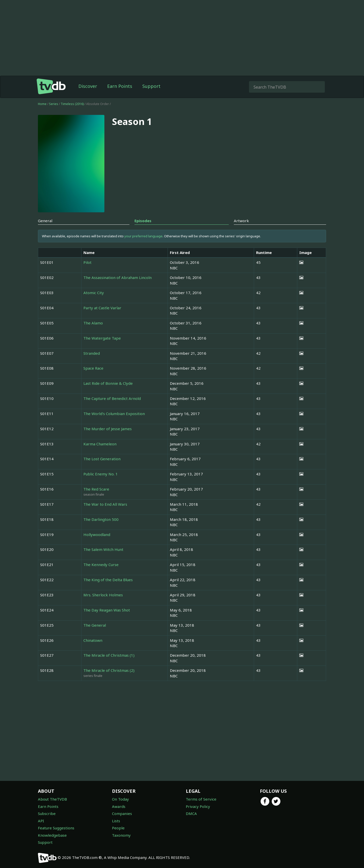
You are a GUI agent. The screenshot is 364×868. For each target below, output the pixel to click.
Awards (119, 806)
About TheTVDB (52, 799)
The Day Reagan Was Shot (107, 610)
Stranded (92, 353)
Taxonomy (121, 835)
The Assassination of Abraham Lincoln (118, 277)
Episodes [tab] (143, 221)
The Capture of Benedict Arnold (112, 398)
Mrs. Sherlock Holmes (103, 595)
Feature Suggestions (56, 828)
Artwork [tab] (241, 221)
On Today (120, 799)
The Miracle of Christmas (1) (109, 655)
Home (42, 104)
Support (151, 86)
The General (95, 625)
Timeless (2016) (73, 104)
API (41, 821)
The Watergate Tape (102, 338)
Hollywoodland (97, 534)
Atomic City (94, 293)
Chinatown (93, 640)
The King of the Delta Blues (108, 580)
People (118, 828)
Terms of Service (201, 799)
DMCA (191, 813)
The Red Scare (96, 489)
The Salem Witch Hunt (103, 549)
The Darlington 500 (101, 519)
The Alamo (93, 323)
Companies (122, 813)
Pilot (87, 262)
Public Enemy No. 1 (101, 474)
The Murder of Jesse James (108, 429)
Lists (116, 821)
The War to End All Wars (105, 504)
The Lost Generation (102, 459)
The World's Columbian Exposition (114, 414)
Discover (88, 86)
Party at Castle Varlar (102, 308)
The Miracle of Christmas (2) (109, 670)
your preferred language (143, 236)
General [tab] (45, 221)
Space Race (93, 368)
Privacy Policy (198, 806)
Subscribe (47, 813)
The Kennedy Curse (101, 565)
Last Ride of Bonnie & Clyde (108, 383)
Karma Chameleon (100, 444)
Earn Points (120, 86)
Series (54, 104)
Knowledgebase (52, 835)
